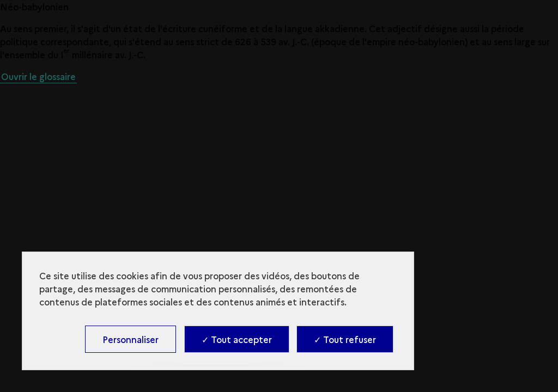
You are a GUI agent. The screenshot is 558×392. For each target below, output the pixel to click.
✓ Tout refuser (345, 339)
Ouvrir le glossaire (38, 76)
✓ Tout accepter (237, 339)
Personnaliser (131, 339)
